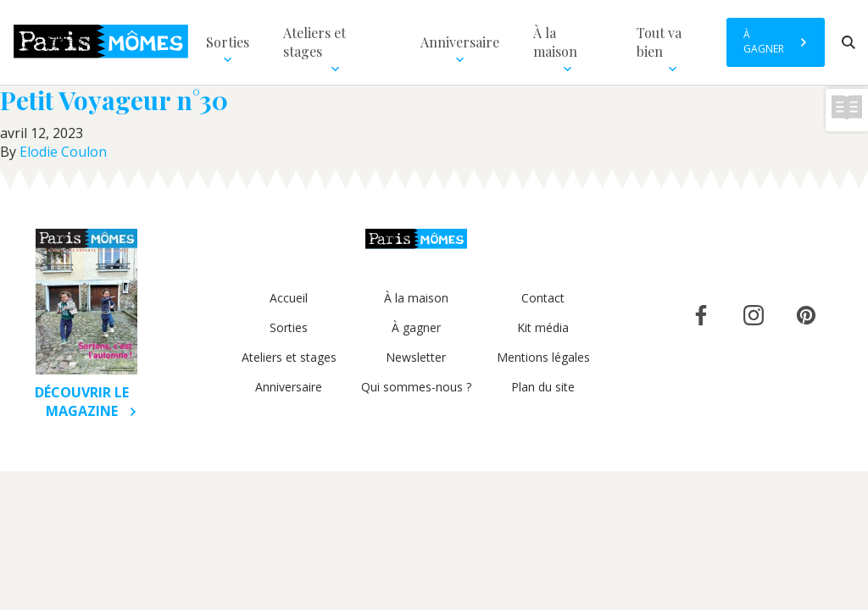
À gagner (416, 327)
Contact (543, 298)
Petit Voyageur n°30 (114, 100)
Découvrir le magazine (86, 402)
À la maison (416, 298)
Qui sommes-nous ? (416, 387)
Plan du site (543, 387)
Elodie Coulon (63, 152)
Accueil (289, 298)
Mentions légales (543, 357)
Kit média (543, 327)
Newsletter (416, 357)
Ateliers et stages (289, 357)
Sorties (289, 327)
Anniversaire (289, 387)
